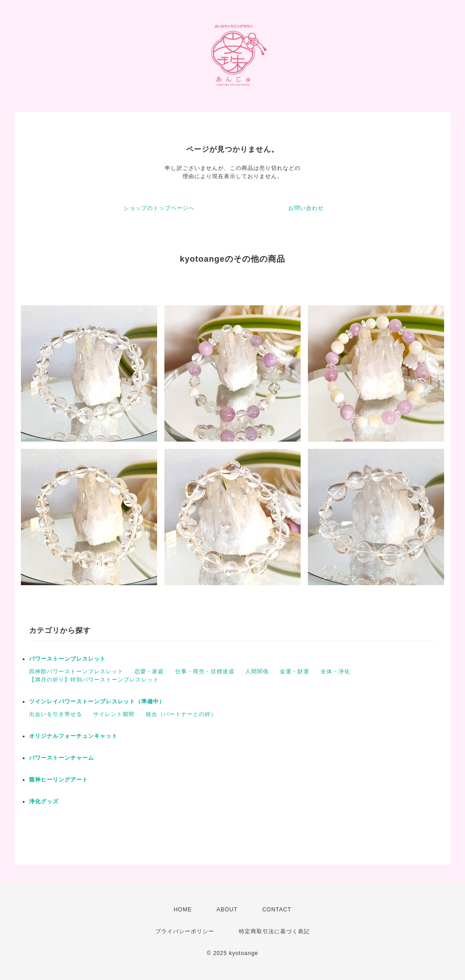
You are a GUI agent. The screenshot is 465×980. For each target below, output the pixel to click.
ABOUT (227, 910)
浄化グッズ (44, 801)
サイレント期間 (114, 714)
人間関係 (257, 672)
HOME (183, 910)
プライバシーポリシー (185, 931)
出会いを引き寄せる (56, 714)
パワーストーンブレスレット (67, 659)
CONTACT (277, 910)
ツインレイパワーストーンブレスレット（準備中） (97, 701)
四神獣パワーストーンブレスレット (76, 672)
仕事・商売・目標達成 (205, 672)
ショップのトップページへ (159, 208)
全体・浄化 (335, 672)
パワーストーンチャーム (62, 758)
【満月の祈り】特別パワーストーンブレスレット (94, 680)
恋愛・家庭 (149, 672)
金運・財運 (294, 672)
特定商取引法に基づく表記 (274, 931)
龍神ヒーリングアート (59, 780)
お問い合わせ (306, 208)
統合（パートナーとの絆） (181, 714)
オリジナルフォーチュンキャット (73, 736)
